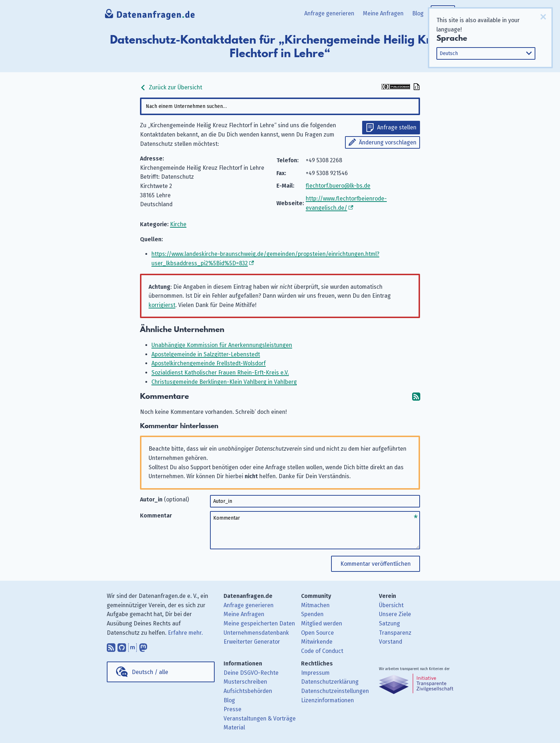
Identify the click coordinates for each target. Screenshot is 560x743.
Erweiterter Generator (252, 642)
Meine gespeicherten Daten (259, 623)
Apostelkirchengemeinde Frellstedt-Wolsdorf (209, 363)
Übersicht (391, 605)
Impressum (315, 673)
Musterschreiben (245, 682)
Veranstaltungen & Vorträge (260, 719)
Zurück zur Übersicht (171, 87)
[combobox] (280, 106)
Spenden (312, 614)
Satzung (389, 623)
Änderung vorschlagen (388, 142)
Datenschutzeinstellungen (335, 691)
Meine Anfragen (383, 13)
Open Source (317, 633)
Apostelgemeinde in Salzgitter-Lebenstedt (206, 354)
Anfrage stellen (397, 127)
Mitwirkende (317, 642)
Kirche (178, 224)
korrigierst (162, 305)
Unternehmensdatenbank (256, 633)
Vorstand (391, 642)
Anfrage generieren (329, 13)
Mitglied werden (322, 623)
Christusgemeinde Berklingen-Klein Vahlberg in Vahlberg (224, 382)
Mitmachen (315, 605)
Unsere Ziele (395, 614)
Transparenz (395, 633)
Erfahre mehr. (185, 633)
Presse (232, 709)
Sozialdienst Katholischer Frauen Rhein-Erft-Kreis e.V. (220, 373)
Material (234, 727)
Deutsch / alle (150, 672)
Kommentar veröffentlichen (376, 564)
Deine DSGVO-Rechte (251, 673)
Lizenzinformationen (327, 700)
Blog (418, 13)
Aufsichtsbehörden (248, 691)
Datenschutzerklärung (330, 682)
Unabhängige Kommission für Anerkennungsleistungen (222, 345)
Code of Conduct (322, 651)
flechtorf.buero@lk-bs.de (338, 186)
